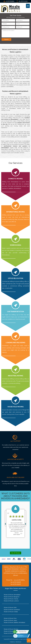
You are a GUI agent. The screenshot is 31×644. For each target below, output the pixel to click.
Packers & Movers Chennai (11, 599)
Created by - (13, 642)
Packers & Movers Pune (10, 618)
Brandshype (18, 642)
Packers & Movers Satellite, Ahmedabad (14, 622)
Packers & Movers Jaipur (10, 620)
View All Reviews (16, 553)
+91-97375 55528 (22, 1)
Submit (6, 39)
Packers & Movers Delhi (10, 608)
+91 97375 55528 (16, 582)
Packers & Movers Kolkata (11, 612)
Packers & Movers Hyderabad (12, 610)
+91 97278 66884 (9, 1)
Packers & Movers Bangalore (12, 597)
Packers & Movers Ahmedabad (12, 595)
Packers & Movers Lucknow (11, 601)
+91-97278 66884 (19, 580)
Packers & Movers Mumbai (11, 629)
